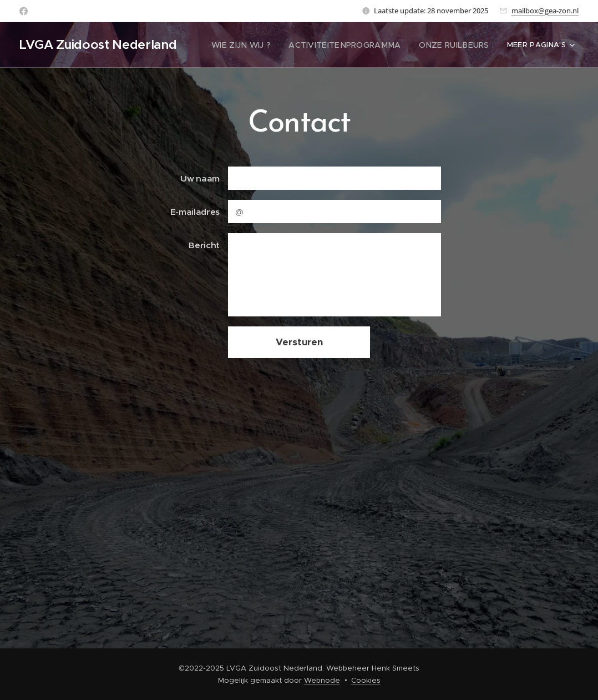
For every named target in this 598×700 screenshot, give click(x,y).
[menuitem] (261, 45)
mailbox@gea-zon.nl (545, 11)
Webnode (322, 680)
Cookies (366, 680)
